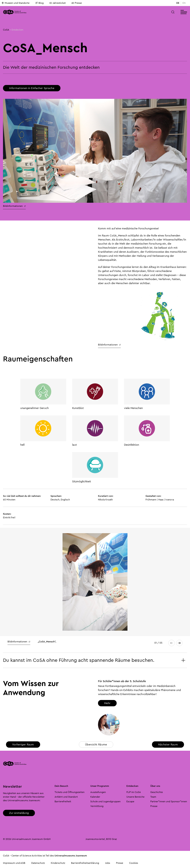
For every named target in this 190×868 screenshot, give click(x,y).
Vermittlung (97, 806)
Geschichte (157, 792)
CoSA (6, 30)
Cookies (134, 863)
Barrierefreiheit (63, 802)
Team (153, 797)
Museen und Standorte (15, 3)
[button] (173, 12)
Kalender (95, 797)
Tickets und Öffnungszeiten (70, 792)
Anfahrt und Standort (66, 797)
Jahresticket (58, 3)
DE (178, 3)
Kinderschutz (58, 863)
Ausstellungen (98, 792)
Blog (39, 3)
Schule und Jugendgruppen (105, 802)
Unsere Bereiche (135, 797)
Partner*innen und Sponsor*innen (169, 802)
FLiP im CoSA (134, 792)
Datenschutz (38, 863)
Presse (77, 3)
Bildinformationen (14, 206)
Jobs (108, 863)
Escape (130, 802)
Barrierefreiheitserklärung (85, 863)
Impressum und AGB (14, 863)
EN (184, 3)
